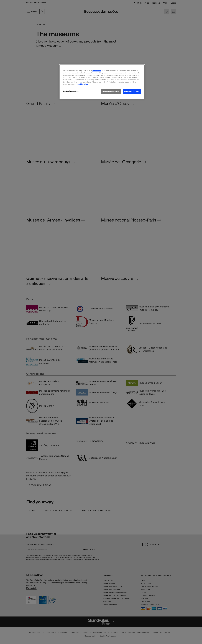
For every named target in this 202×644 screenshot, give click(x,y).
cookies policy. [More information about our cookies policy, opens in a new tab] (83, 84)
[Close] (141, 68)
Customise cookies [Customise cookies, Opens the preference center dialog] (71, 91)
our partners (97, 71)
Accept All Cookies (132, 91)
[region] (102, 82)
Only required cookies (111, 91)
